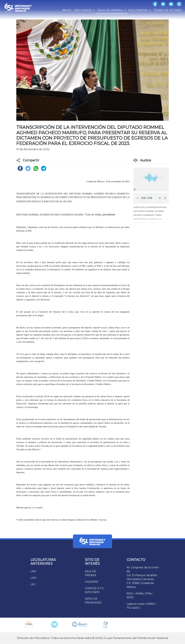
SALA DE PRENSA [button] (110, 10)
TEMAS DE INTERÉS (167, 10)
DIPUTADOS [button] (83, 10)
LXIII (33, 578)
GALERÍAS (92, 582)
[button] (151, 214)
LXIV (33, 571)
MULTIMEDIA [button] (138, 10)
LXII (33, 584)
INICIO (67, 10)
